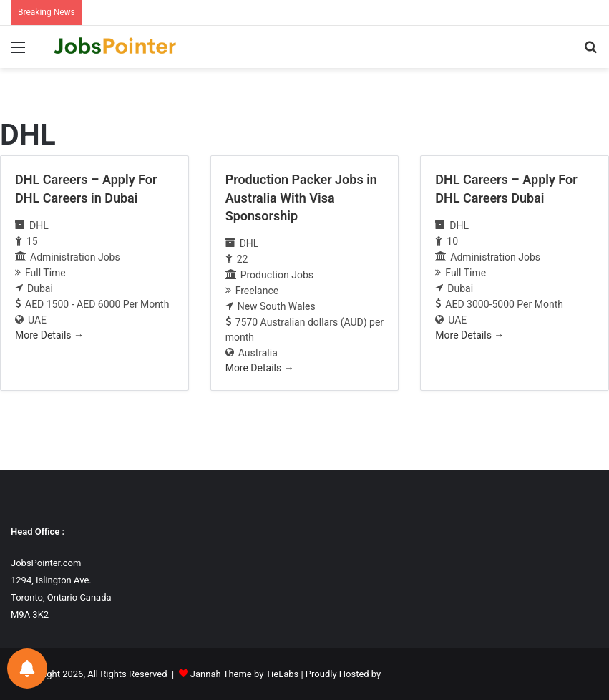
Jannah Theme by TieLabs (244, 674)
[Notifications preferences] (27, 669)
